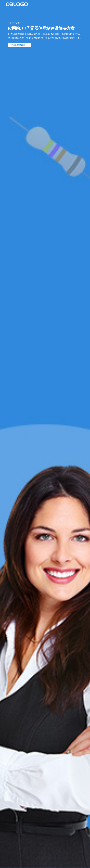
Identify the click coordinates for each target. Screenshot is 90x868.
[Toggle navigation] (80, 4)
